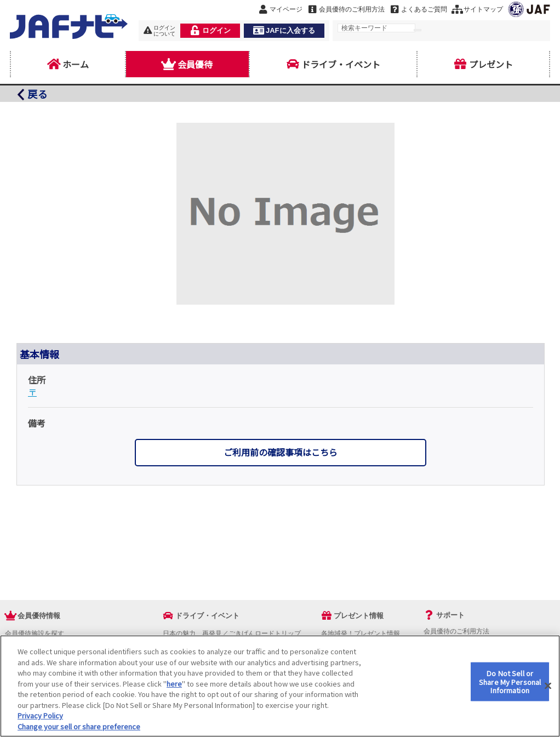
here (174, 691)
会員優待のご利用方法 (456, 631)
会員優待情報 (39, 616)
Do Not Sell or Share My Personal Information (510, 689)
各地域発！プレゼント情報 (361, 633)
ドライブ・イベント (333, 64)
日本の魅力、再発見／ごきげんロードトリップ (232, 633)
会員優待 (187, 64)
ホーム (68, 64)
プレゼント (483, 64)
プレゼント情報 (359, 616)
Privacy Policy (40, 723)
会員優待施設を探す (35, 633)
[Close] (548, 694)
